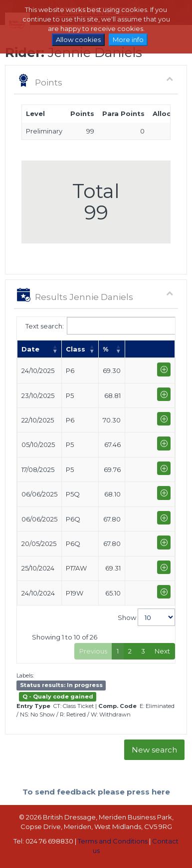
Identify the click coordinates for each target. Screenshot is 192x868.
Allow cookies (78, 39)
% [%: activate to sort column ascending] (105, 349)
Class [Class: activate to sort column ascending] (76, 349)
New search (154, 750)
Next (162, 651)
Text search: (96, 326)
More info (128, 39)
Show (146, 617)
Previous (93, 651)
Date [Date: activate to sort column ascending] (30, 349)
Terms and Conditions (113, 841)
